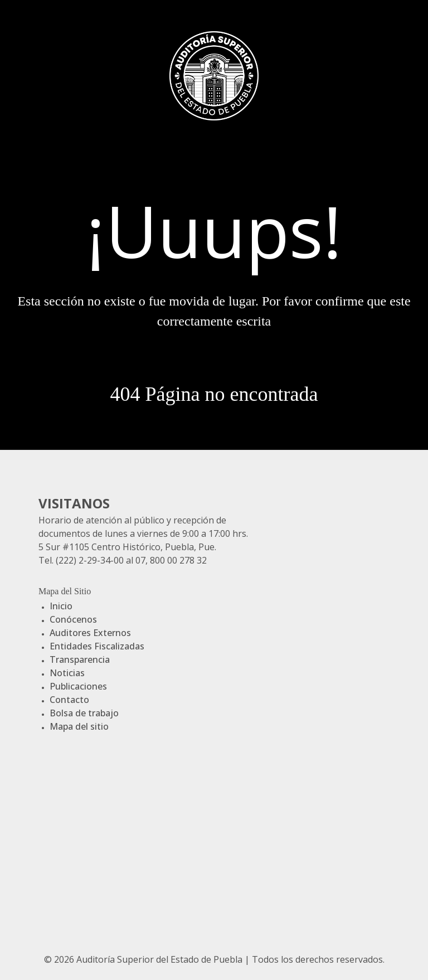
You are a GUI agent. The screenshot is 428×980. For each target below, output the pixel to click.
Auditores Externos (90, 633)
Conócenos (73, 619)
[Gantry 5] (214, 74)
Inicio (61, 606)
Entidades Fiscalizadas (97, 646)
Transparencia (80, 659)
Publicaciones (78, 686)
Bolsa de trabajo (84, 713)
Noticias (67, 673)
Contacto (69, 700)
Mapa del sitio (79, 726)
